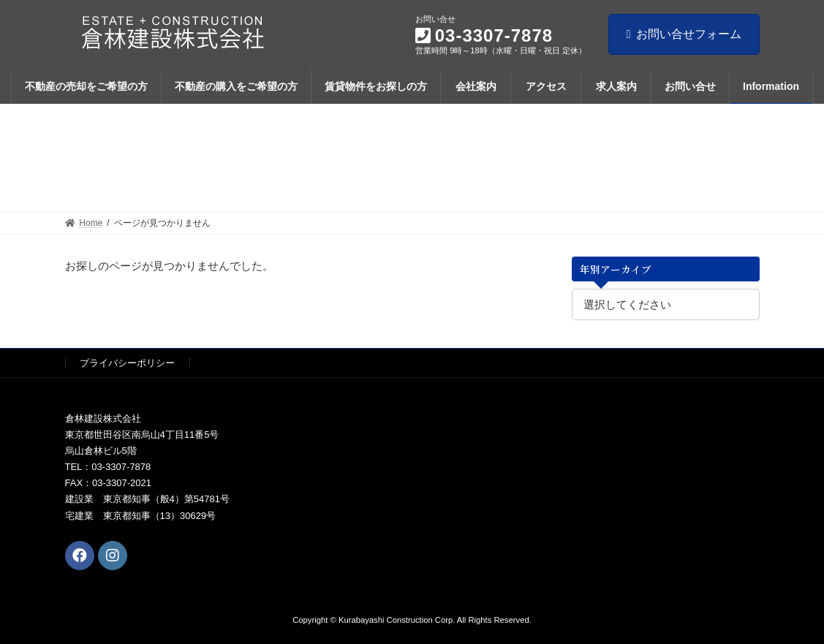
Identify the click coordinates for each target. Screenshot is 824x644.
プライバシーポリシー (127, 363)
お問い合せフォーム (684, 34)
